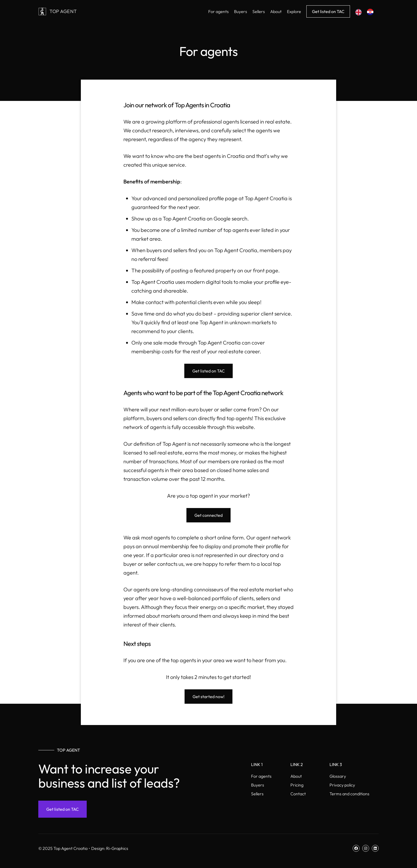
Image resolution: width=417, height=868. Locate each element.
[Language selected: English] (367, 11)
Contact (298, 794)
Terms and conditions (349, 794)
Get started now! (208, 697)
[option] (372, 12)
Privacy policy (342, 785)
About (296, 776)
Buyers (258, 785)
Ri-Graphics (117, 848)
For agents (261, 776)
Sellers (257, 794)
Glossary (338, 776)
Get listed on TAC (328, 11)
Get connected (208, 515)
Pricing (297, 785)
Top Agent (63, 11)
